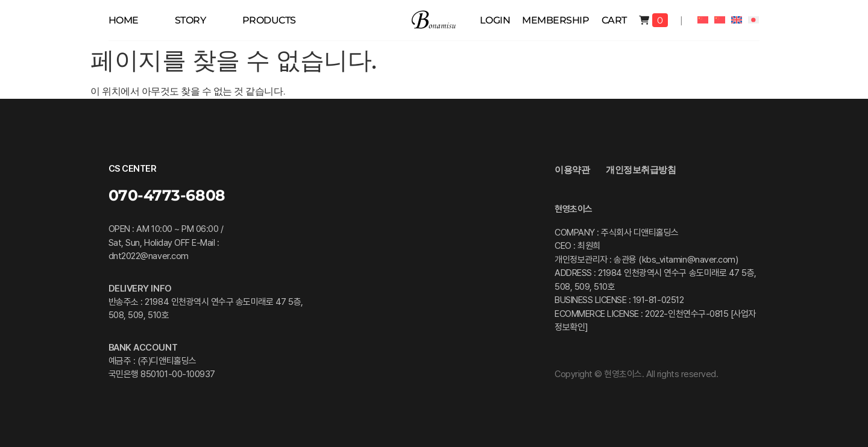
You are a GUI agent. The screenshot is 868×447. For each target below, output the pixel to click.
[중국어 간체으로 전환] (703, 20)
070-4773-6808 (167, 195)
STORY (190, 20)
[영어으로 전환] (737, 20)
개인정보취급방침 (641, 170)
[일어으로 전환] (753, 20)
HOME (124, 20)
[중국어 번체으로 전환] (720, 20)
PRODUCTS (269, 20)
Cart (614, 20)
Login (495, 20)
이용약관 (572, 170)
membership (555, 20)
